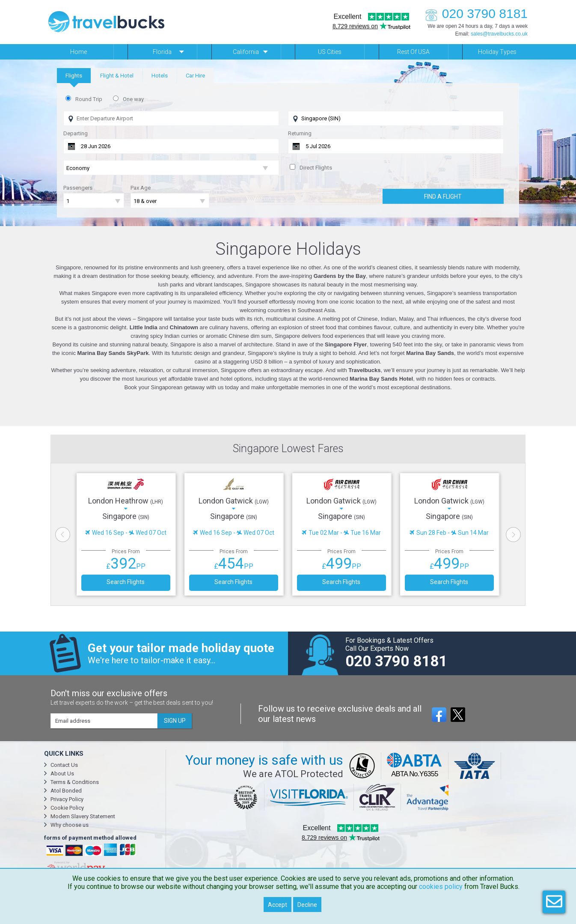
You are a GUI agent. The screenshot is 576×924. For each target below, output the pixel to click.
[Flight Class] (171, 168)
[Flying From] (171, 118)
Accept (278, 905)
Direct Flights (316, 168)
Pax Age (141, 188)
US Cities (330, 52)
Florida (162, 52)
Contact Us (64, 765)
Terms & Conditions (75, 782)
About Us (62, 773)
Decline (307, 905)
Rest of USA (413, 52)
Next (513, 535)
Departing (76, 133)
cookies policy (441, 887)
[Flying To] (396, 118)
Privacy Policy (67, 799)
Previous (63, 535)
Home (79, 52)
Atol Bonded (66, 791)
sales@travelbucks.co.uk (499, 34)
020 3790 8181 (474, 13)
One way (133, 99)
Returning (300, 133)
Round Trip (89, 99)
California (246, 52)
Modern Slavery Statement (83, 816)
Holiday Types (497, 52)
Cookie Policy (67, 808)
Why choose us (70, 825)
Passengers (78, 188)
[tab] (74, 76)
